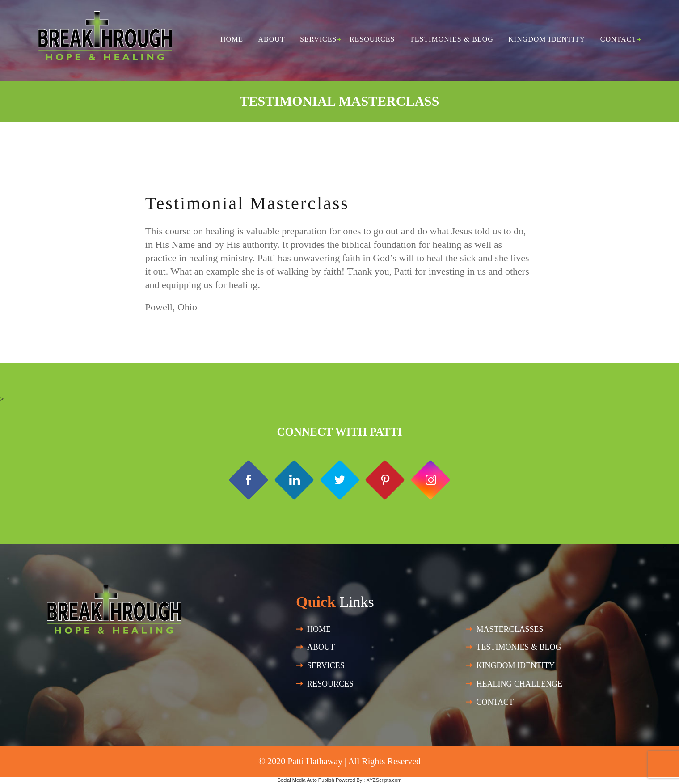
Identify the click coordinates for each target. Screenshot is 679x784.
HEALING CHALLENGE (519, 684)
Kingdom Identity (547, 39)
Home (232, 39)
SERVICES (326, 665)
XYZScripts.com (384, 780)
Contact (618, 39)
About (271, 39)
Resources (372, 39)
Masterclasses (510, 629)
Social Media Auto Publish (306, 780)
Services (318, 39)
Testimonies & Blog (452, 39)
